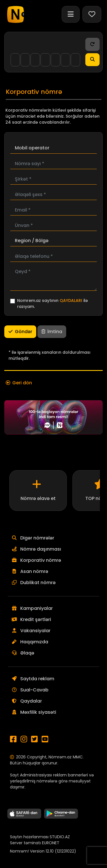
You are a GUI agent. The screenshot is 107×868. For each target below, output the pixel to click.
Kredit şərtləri (36, 619)
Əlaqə (27, 653)
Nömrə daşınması (41, 549)
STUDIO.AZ (60, 837)
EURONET (51, 843)
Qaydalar (31, 701)
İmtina (52, 332)
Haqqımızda (34, 642)
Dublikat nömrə (38, 583)
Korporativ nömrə (41, 560)
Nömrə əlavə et (38, 498)
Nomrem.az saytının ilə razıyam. (53, 303)
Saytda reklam (37, 679)
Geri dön (22, 383)
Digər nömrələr (37, 538)
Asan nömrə (34, 571)
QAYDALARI (71, 300)
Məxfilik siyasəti (38, 712)
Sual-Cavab (34, 690)
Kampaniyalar (37, 608)
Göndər (20, 332)
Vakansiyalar (35, 631)
